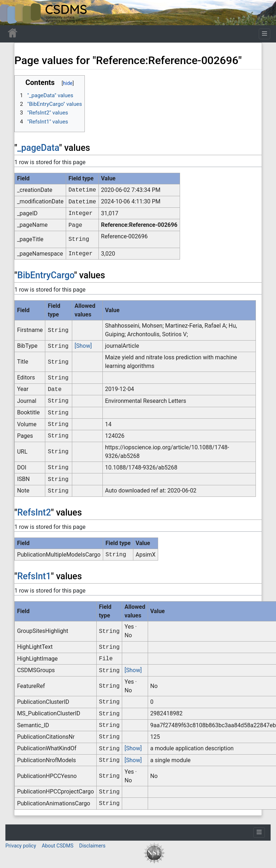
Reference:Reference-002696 (139, 225)
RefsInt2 (34, 512)
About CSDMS (57, 846)
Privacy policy (21, 846)
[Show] (83, 346)
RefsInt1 (34, 576)
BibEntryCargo (46, 275)
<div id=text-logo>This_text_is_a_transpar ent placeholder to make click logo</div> (11, 13)
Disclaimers (92, 846)
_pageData (38, 148)
